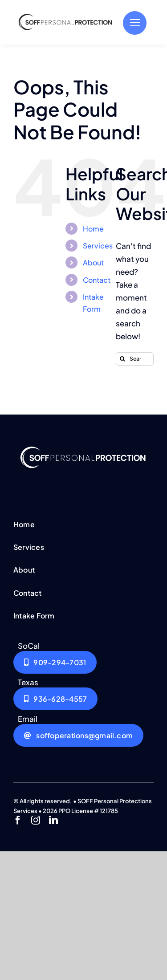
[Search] (122, 359)
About (93, 262)
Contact (97, 280)
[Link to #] (135, 23)
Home (93, 229)
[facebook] (18, 820)
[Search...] (135, 359)
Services (98, 246)
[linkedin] (53, 820)
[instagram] (36, 820)
